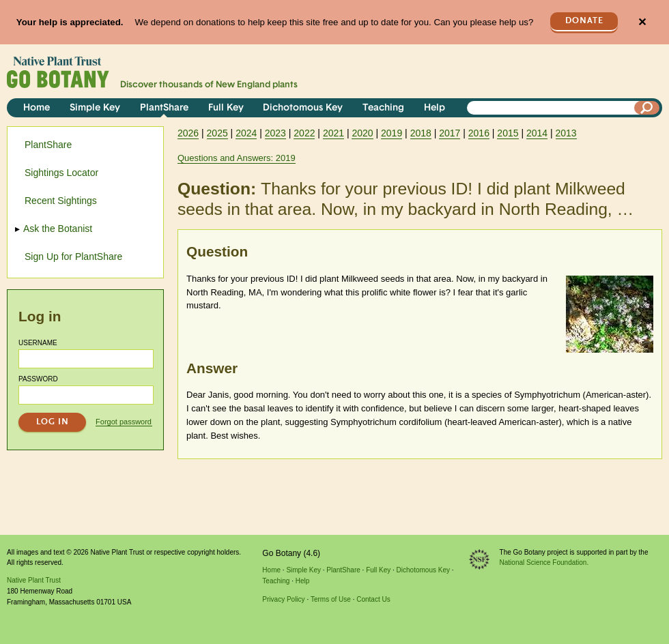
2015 (508, 133)
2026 (188, 133)
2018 (421, 133)
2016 (479, 133)
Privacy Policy (283, 599)
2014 (537, 133)
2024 (246, 133)
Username (38, 343)
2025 (217, 133)
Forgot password (124, 422)
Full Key (226, 108)
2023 (275, 133)
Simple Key (95, 108)
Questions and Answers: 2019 (237, 158)
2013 (566, 133)
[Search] (647, 108)
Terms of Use (331, 599)
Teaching (383, 108)
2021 (333, 133)
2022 (304, 133)
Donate (584, 21)
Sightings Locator (61, 173)
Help (435, 108)
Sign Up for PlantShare (73, 257)
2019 (392, 133)
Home (37, 108)
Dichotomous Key (303, 108)
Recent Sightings (61, 201)
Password (38, 379)
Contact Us (373, 599)
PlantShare (164, 108)
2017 (450, 133)
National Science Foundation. (544, 562)
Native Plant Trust (34, 580)
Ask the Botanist (58, 229)
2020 (362, 133)
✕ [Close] (642, 22)
